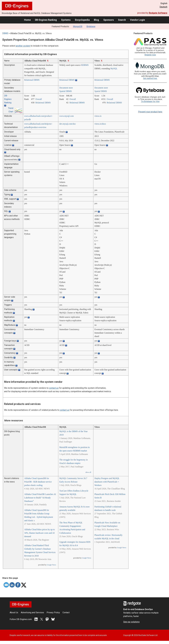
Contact (66, 613)
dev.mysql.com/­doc (68, 124)
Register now (150, 55)
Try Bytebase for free (150, 102)
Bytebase (91, 26)
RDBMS (85, 65)
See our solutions (131, 622)
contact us (54, 388)
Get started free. (150, 78)
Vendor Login (137, 20)
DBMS (5, 33)
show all (88, 472)
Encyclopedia (82, 20)
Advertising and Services (32, 613)
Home (27, 20)
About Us (14, 613)
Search (122, 20)
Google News (51, 565)
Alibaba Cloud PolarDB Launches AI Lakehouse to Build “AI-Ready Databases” (40, 498)
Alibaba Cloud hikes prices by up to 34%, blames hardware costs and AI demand (39, 533)
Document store (66, 88)
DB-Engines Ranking (46, 20)
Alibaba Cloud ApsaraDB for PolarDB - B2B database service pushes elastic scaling (38, 482)
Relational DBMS (32, 80)
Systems (66, 20)
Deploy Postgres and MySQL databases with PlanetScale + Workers (107, 482)
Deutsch (163, 7)
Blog (96, 20)
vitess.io (98, 116)
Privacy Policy (53, 613)
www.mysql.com (66, 116)
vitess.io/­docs (100, 124)
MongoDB (78, 26)
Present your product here (150, 112)
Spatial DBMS (66, 91)
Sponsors (109, 20)
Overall (39, 99)
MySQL (114, 68)
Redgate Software (158, 13)
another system (23, 46)
